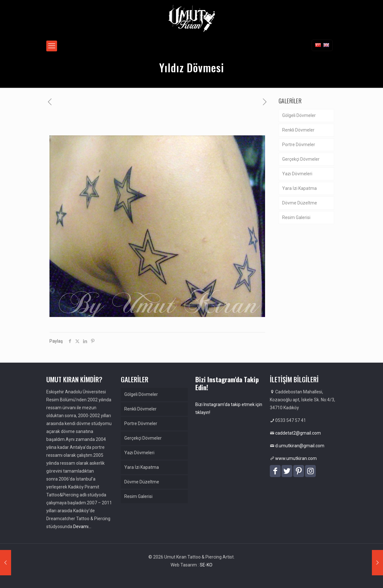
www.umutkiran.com (296, 458)
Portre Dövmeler (299, 145)
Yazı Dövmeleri (297, 174)
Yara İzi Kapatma (299, 188)
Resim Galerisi (296, 217)
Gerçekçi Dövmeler (301, 159)
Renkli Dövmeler (298, 130)
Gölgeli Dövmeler (299, 115)
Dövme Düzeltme (300, 203)
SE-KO (206, 565)
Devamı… (82, 527)
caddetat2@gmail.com (298, 433)
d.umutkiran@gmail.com (300, 446)
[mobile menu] (52, 46)
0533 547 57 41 (291, 420)
